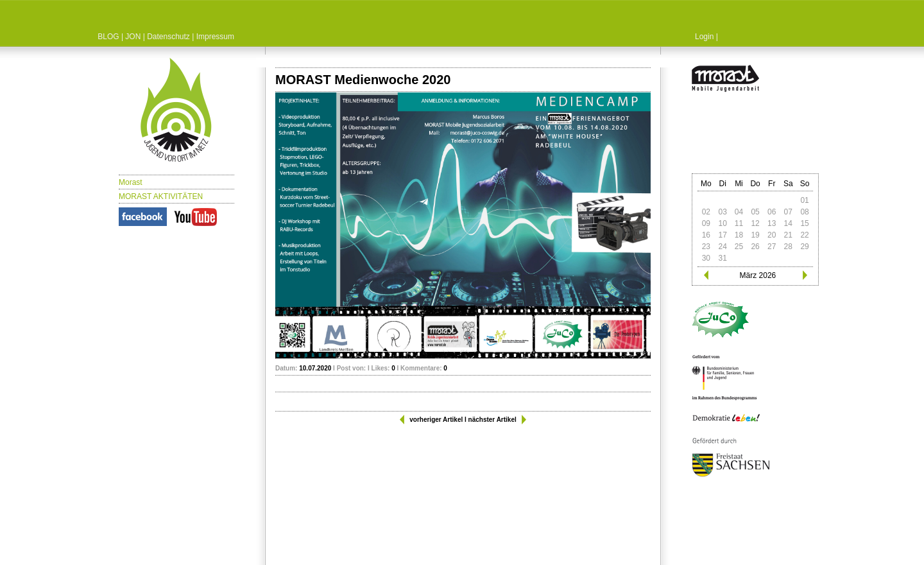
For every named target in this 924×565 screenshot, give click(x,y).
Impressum (215, 37)
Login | (706, 37)
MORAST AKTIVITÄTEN (161, 196)
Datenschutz (168, 37)
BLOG (108, 37)
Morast (131, 182)
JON (133, 37)
